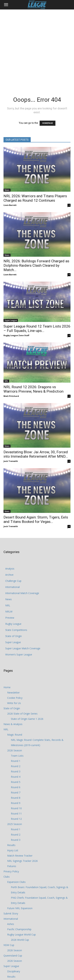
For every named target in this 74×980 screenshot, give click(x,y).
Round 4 (16, 777)
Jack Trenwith (11, 461)
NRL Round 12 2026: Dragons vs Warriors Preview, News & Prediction (33, 389)
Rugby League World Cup (21, 934)
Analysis (10, 569)
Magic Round (15, 735)
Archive (9, 575)
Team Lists (17, 756)
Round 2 (16, 766)
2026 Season (15, 750)
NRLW (9, 612)
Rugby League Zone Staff (16, 335)
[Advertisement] (37, 48)
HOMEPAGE (48, 123)
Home (7, 687)
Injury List (13, 850)
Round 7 (16, 792)
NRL (6, 381)
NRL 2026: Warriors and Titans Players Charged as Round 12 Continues (35, 198)
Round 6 (16, 787)
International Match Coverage (22, 593)
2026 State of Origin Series (22, 714)
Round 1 (16, 761)
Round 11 (16, 814)
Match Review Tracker (20, 856)
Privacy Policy (11, 871)
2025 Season (15, 824)
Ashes (11, 924)
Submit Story (11, 913)
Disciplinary (14, 971)
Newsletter (13, 693)
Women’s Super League (19, 654)
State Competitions (16, 630)
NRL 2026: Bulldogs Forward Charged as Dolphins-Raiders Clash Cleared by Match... (36, 265)
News (7, 190)
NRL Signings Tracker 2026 (22, 861)
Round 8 (16, 798)
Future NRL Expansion (20, 908)
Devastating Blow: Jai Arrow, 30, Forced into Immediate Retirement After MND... (36, 454)
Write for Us (14, 703)
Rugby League (13, 624)
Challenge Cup (13, 581)
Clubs (7, 877)
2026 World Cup (20, 940)
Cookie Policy (15, 698)
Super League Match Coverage (23, 648)
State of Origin (14, 636)
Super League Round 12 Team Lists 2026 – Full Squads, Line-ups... (37, 329)
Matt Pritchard (11, 396)
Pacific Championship (19, 929)
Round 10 (16, 808)
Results (11, 845)
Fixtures (12, 866)
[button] (6, 5)
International (12, 587)
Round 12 (16, 819)
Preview (10, 618)
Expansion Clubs (16, 882)
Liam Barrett (10, 205)
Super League (11, 320)
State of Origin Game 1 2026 (27, 719)
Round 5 (16, 782)
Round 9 (16, 803)
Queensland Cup (13, 956)
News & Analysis (13, 724)
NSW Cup (9, 945)
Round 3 (16, 771)
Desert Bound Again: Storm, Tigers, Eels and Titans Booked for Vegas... (36, 519)
